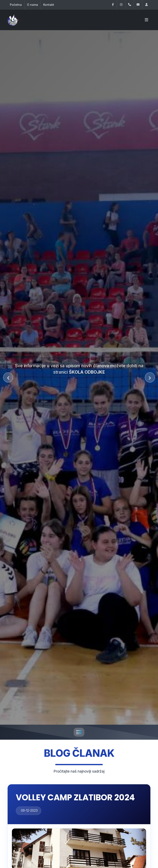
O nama (33, 5)
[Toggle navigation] (79, 732)
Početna (16, 5)
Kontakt (49, 5)
